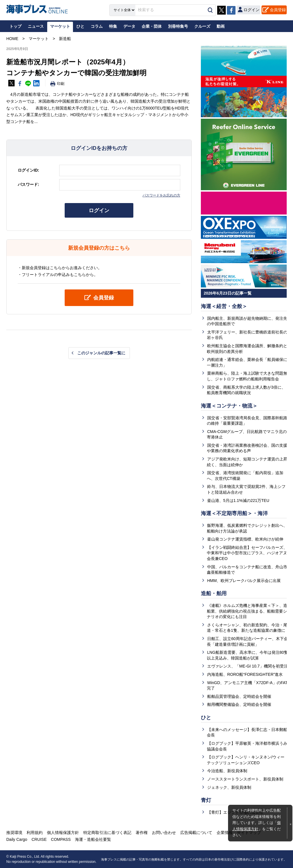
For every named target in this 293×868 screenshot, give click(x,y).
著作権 (142, 833)
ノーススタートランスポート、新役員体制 (245, 779)
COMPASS (61, 839)
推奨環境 (14, 833)
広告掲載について (196, 833)
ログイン (99, 210)
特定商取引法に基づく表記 (107, 833)
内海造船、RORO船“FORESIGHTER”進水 (245, 674)
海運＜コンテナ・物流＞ (229, 406)
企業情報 (225, 833)
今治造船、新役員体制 (227, 771)
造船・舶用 (214, 593)
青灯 (206, 800)
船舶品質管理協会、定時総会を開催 (239, 696)
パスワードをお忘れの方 (161, 195)
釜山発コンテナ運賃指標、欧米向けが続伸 (245, 539)
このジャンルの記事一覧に (101, 353)
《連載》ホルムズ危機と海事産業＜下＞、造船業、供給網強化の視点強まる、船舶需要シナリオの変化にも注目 (247, 611)
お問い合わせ (164, 833)
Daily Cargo (17, 839)
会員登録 (278, 10)
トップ (15, 26)
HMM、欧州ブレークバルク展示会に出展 (244, 581)
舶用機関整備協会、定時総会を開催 (239, 704)
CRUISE (39, 839)
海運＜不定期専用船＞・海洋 (234, 513)
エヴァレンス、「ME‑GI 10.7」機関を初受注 (248, 666)
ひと (206, 718)
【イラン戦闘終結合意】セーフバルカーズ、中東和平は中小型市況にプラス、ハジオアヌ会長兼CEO (247, 553)
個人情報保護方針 (63, 833)
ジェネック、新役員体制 (229, 787)
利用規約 (35, 833)
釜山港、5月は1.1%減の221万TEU (238, 500)
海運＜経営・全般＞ (224, 306)
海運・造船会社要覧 (93, 839)
